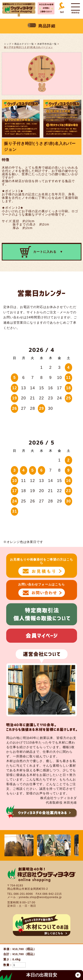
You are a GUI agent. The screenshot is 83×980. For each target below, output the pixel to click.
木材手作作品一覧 (47, 44)
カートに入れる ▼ (41, 252)
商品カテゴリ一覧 (24, 44)
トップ (8, 44)
